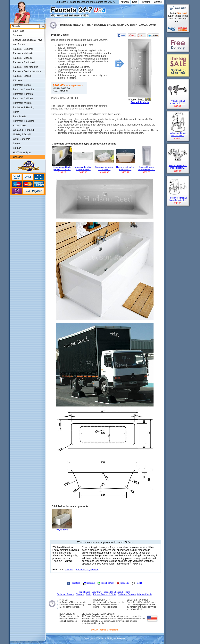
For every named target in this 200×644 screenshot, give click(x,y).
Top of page (85, 592)
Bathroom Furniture (23, 94)
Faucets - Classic (22, 76)
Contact (158, 2)
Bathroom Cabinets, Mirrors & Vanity (135, 594)
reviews (69, 570)
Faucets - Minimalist (24, 53)
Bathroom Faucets (66, 594)
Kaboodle (125, 583)
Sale (135, 2)
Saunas (17, 148)
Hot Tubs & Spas (22, 153)
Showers (18, 35)
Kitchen (125, 2)
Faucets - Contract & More (27, 71)
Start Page (19, 31)
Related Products (140, 102)
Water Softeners (22, 139)
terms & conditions (109, 630)
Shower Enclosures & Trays (28, 40)
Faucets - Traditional (24, 62)
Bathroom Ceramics (24, 89)
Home (127, 592)
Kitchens (18, 80)
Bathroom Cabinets (23, 98)
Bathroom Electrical (23, 121)
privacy (94, 630)
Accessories (20, 126)
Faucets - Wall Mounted (26, 67)
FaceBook (75, 583)
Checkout (18, 157)
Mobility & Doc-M (22, 135)
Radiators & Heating (24, 107)
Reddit (139, 583)
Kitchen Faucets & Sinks (105, 594)
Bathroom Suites (22, 85)
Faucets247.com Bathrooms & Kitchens (47, 10)
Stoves (17, 144)
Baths (16, 112)
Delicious (91, 583)
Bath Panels (20, 117)
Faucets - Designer (23, 49)
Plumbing (145, 2)
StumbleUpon (108, 583)
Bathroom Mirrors (22, 103)
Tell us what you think (87, 570)
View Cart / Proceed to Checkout (107, 592)
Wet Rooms (19, 44)
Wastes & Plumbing (23, 130)
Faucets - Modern (22, 58)
